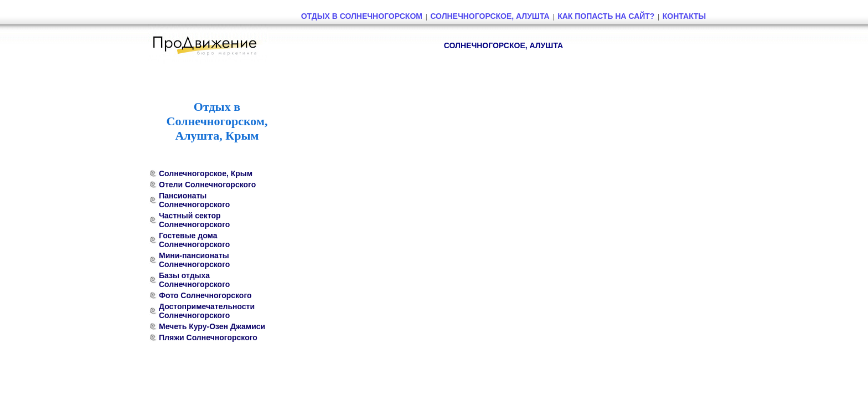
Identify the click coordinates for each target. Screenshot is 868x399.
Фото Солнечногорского (205, 295)
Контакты (684, 16)
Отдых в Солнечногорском (362, 16)
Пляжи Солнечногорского (208, 337)
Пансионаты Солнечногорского (194, 200)
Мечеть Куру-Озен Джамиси (212, 326)
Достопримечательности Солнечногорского (207, 311)
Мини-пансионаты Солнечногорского (194, 260)
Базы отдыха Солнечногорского (194, 280)
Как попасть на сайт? (606, 16)
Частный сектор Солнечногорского (194, 220)
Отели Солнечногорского (207, 185)
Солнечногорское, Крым (206, 173)
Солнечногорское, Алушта (490, 16)
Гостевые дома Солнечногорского (194, 240)
